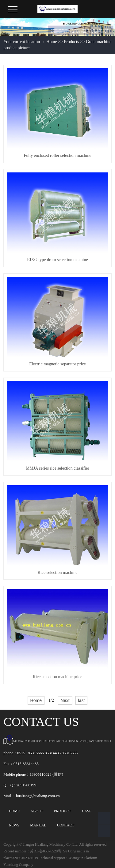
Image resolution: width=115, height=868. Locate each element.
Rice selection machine (58, 573)
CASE (87, 811)
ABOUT (37, 811)
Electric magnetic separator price (57, 364)
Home (52, 42)
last (82, 700)
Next (65, 700)
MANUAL (38, 825)
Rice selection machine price (57, 677)
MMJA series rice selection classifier (57, 468)
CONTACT (66, 825)
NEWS (14, 825)
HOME (14, 811)
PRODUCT (63, 811)
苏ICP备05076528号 (46, 851)
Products (71, 42)
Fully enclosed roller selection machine (57, 155)
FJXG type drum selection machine (57, 260)
